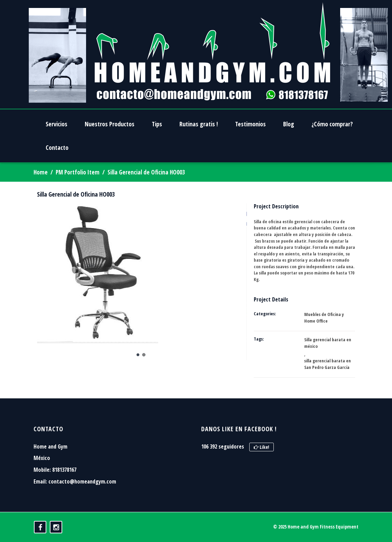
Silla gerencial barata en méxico (328, 343)
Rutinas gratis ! (199, 124)
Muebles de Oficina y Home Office (324, 318)
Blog (289, 124)
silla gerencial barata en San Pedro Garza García (328, 364)
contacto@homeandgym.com (82, 481)
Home (41, 172)
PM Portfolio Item (78, 172)
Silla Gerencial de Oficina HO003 (76, 194)
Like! (262, 447)
